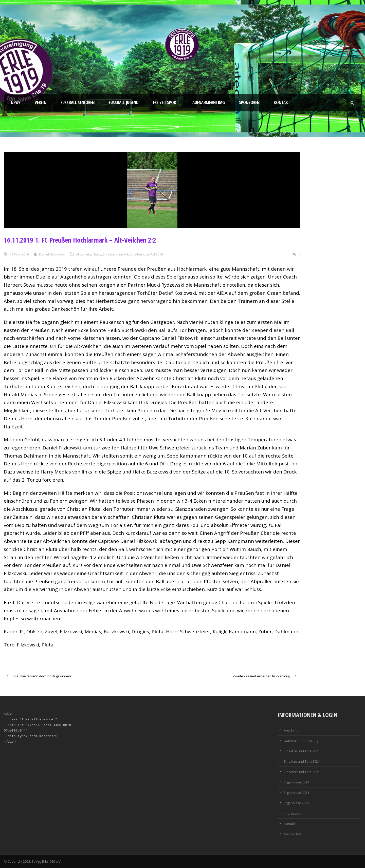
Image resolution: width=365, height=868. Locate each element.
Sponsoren (249, 102)
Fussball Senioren (78, 102)
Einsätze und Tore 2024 (302, 761)
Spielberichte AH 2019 (146, 254)
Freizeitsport (166, 102)
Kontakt (282, 102)
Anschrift (291, 730)
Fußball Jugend (124, 102)
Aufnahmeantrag (209, 102)
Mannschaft (293, 834)
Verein (41, 102)
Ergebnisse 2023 (296, 782)
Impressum (293, 813)
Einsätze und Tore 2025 (302, 772)
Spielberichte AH (115, 254)
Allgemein (84, 254)
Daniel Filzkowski (52, 254)
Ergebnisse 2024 (296, 793)
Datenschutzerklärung (301, 741)
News (16, 102)
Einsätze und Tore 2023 (302, 751)
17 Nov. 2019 (19, 254)
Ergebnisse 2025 (296, 803)
